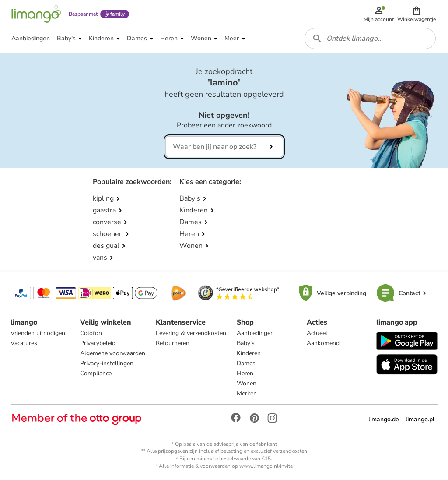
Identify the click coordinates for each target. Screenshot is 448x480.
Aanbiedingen (255, 333)
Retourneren (173, 343)
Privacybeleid (98, 343)
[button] (416, 14)
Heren (245, 373)
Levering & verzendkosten (191, 333)
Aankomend (323, 343)
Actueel (317, 333)
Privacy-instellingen (107, 363)
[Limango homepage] (36, 14)
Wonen (247, 383)
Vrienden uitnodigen (38, 333)
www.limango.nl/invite (266, 466)
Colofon (91, 333)
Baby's (246, 343)
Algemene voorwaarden (113, 353)
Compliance (96, 373)
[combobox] (370, 39)
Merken (247, 394)
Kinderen (249, 353)
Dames (246, 363)
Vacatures (24, 343)
